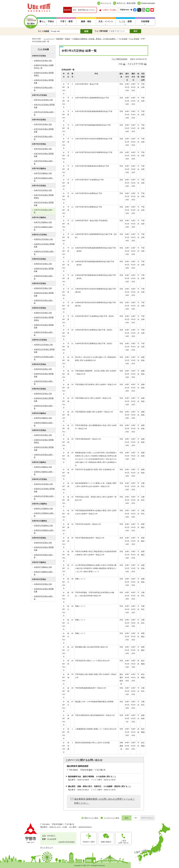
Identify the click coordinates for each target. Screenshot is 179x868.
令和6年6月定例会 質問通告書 (44, 294)
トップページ (49, 39)
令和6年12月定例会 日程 (43, 239)
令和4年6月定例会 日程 (43, 584)
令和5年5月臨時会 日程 (43, 418)
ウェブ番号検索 (101, 31)
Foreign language (148, 3)
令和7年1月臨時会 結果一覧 (44, 228)
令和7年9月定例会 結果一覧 (44, 138)
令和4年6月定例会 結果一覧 (44, 598)
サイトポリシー (47, 847)
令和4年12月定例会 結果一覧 (44, 498)
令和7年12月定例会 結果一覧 (44, 113)
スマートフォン (147, 818)
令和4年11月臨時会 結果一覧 (44, 515)
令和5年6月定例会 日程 (43, 394)
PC (136, 818)
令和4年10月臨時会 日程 (43, 526)
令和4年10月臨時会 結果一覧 (44, 532)
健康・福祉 (86, 21)
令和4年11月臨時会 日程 (43, 509)
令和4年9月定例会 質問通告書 (44, 549)
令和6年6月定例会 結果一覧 (44, 302)
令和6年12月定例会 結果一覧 (44, 253)
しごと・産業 (125, 21)
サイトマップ (106, 3)
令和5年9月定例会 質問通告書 (44, 375)
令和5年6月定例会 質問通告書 (44, 400)
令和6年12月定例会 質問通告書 (44, 245)
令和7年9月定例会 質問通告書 (44, 130)
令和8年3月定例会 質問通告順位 (44, 74)
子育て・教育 (66, 21)
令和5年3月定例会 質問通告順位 (44, 441)
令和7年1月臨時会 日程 (43, 222)
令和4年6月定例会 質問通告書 (44, 590)
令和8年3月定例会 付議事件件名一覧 (44, 67)
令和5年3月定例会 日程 (43, 435)
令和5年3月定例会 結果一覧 (44, 456)
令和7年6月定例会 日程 (43, 149)
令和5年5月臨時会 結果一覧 (44, 424)
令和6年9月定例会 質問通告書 (44, 270)
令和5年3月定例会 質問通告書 (44, 449)
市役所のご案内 (89, 842)
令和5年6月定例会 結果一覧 (44, 407)
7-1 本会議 (123, 39)
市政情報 (145, 21)
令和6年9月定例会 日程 (43, 264)
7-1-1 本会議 (134, 39)
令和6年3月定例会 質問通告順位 (44, 319)
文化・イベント (106, 21)
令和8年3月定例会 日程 (43, 61)
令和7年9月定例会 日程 (43, 124)
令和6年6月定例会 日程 (43, 288)
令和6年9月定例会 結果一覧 (44, 277)
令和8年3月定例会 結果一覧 (44, 89)
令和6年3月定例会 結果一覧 (44, 334)
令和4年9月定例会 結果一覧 (44, 556)
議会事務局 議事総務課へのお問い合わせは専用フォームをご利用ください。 (104, 801)
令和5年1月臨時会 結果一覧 (44, 473)
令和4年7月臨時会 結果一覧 (44, 573)
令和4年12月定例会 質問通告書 (44, 490)
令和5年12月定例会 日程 (43, 345)
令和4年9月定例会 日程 (43, 543)
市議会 (67, 39)
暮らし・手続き (47, 21)
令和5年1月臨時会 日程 (43, 467)
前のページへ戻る (91, 818)
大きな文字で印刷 (135, 64)
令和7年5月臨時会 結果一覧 (44, 179)
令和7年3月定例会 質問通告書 (44, 204)
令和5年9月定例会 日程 (43, 369)
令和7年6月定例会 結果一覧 (44, 162)
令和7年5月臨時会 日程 (43, 173)
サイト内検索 (43, 31)
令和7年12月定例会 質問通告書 (44, 106)
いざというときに (110, 10)
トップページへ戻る (111, 818)
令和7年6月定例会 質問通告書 (44, 155)
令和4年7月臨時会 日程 (43, 567)
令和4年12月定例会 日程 (43, 484)
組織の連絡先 (106, 842)
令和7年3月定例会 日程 (43, 190)
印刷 (120, 64)
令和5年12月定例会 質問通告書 (44, 351)
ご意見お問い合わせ (123, 842)
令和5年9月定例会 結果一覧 (44, 383)
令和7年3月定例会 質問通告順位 (44, 196)
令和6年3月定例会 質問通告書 (44, 326)
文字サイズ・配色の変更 (126, 3)
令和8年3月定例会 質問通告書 (44, 81)
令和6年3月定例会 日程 (43, 313)
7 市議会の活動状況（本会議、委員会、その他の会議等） (94, 39)
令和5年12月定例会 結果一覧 (44, 358)
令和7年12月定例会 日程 (43, 100)
